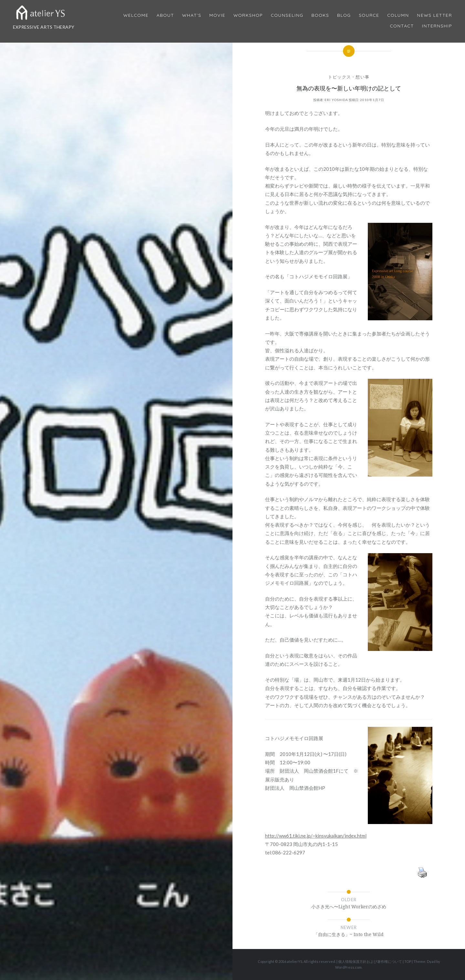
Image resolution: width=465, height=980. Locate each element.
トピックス (340, 77)
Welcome (136, 15)
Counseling (287, 15)
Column (398, 15)
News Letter (434, 15)
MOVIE (217, 15)
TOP (408, 961)
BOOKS (320, 15)
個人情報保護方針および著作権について (370, 961)
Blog (344, 15)
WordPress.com (348, 967)
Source (369, 15)
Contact (402, 26)
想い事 (362, 77)
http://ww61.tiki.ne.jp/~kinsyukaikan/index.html (316, 836)
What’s (192, 15)
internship (437, 26)
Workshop (248, 15)
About (165, 15)
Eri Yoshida (336, 100)
